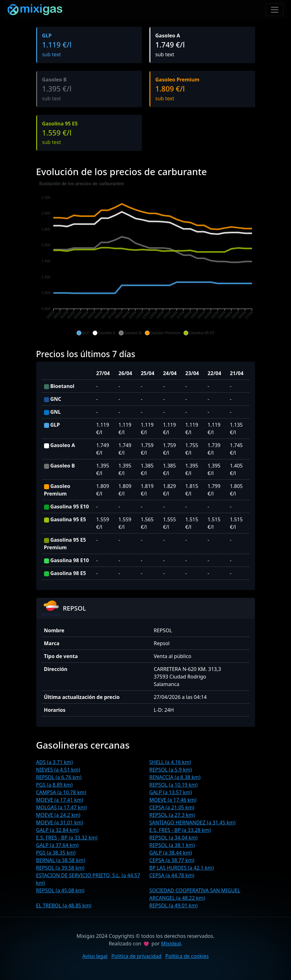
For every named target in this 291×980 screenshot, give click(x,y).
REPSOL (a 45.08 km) (60, 890)
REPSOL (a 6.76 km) (59, 777)
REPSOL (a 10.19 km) (174, 785)
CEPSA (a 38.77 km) (172, 860)
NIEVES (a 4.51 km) (58, 770)
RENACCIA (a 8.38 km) (175, 777)
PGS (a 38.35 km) (56, 853)
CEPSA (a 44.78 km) (172, 875)
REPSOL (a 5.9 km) (171, 770)
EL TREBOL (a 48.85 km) (64, 905)
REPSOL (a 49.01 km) (174, 905)
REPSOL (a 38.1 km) (172, 845)
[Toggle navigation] (275, 10)
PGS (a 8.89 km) (54, 785)
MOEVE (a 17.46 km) (173, 800)
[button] (83, 333)
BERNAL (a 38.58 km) (61, 860)
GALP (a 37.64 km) (57, 845)
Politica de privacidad (137, 956)
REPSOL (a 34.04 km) (174, 838)
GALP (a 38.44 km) (171, 853)
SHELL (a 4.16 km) (170, 762)
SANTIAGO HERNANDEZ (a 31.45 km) (193, 822)
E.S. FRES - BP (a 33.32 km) (67, 838)
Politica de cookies (187, 956)
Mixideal (171, 944)
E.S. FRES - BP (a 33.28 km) (180, 830)
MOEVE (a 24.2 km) (58, 815)
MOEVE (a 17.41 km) (60, 800)
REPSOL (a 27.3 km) (172, 815)
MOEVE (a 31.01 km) (60, 822)
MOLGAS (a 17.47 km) (62, 807)
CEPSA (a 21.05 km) (172, 807)
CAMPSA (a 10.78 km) (61, 792)
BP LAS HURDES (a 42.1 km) (182, 868)
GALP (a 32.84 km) (57, 830)
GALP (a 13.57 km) (171, 792)
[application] (146, 258)
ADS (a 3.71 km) (55, 762)
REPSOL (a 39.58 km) (60, 868)
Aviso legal (95, 956)
